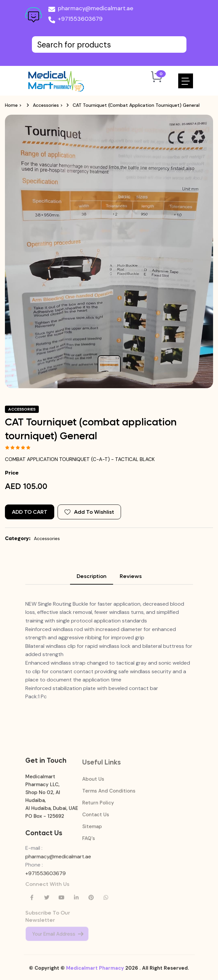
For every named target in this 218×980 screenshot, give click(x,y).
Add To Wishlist (89, 512)
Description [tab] (92, 576)
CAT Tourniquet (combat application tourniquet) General (136, 105)
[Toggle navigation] (186, 81)
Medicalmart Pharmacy (95, 972)
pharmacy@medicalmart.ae (91, 10)
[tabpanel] (109, 650)
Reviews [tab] (131, 576)
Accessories (46, 105)
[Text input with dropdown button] (109, 44)
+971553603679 (75, 20)
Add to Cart (30, 512)
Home (11, 105)
